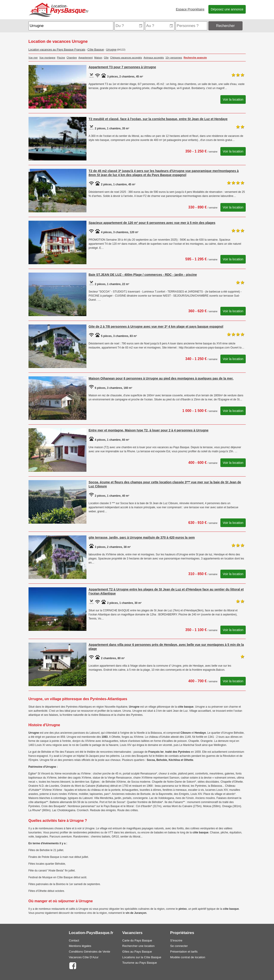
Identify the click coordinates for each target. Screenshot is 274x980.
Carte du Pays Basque (137, 940)
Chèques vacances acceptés (126, 58)
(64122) (121, 50)
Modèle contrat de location (188, 957)
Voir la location (233, 99)
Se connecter (179, 946)
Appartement (86, 58)
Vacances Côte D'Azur (84, 957)
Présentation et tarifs (184, 952)
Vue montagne (47, 58)
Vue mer (33, 58)
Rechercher (225, 26)
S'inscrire (176, 940)
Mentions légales (80, 946)
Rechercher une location (138, 946)
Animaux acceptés (154, 58)
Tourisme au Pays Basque (139, 963)
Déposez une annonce (227, 9)
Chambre (72, 58)
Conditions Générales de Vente (89, 952)
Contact (74, 940)
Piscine (61, 58)
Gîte (106, 58)
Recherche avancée (195, 58)
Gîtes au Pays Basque (137, 952)
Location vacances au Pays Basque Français (57, 50)
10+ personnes (174, 58)
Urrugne (111, 50)
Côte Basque (96, 50)
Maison (98, 58)
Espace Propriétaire (190, 9)
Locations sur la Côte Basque (142, 957)
